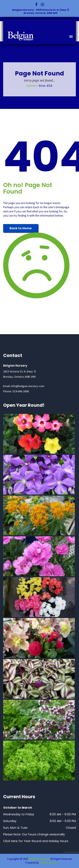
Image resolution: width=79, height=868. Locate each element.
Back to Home (21, 228)
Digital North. (48, 863)
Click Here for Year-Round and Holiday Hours (36, 841)
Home (31, 86)
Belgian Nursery (39, 859)
